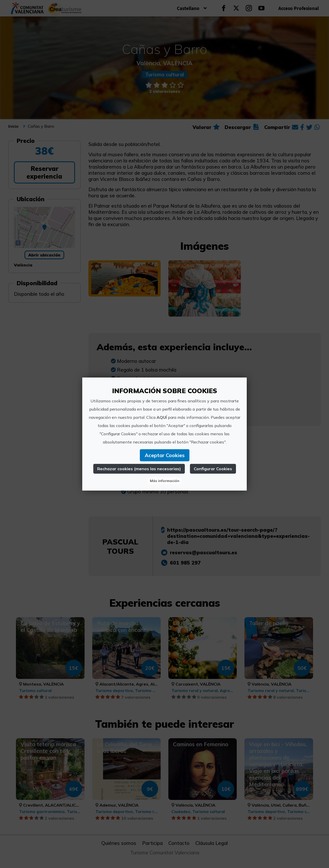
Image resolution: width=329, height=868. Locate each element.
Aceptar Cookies (165, 455)
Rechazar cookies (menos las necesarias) (139, 469)
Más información (165, 481)
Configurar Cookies (213, 469)
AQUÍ (162, 417)
